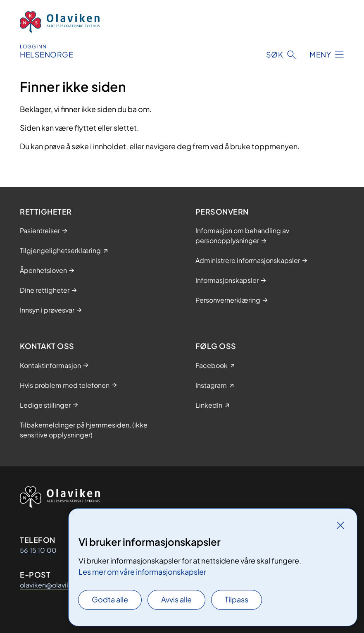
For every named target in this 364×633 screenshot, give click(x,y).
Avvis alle (176, 599)
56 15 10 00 (38, 550)
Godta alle (110, 599)
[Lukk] (340, 525)
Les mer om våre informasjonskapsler (142, 572)
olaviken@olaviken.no (54, 585)
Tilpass (237, 599)
